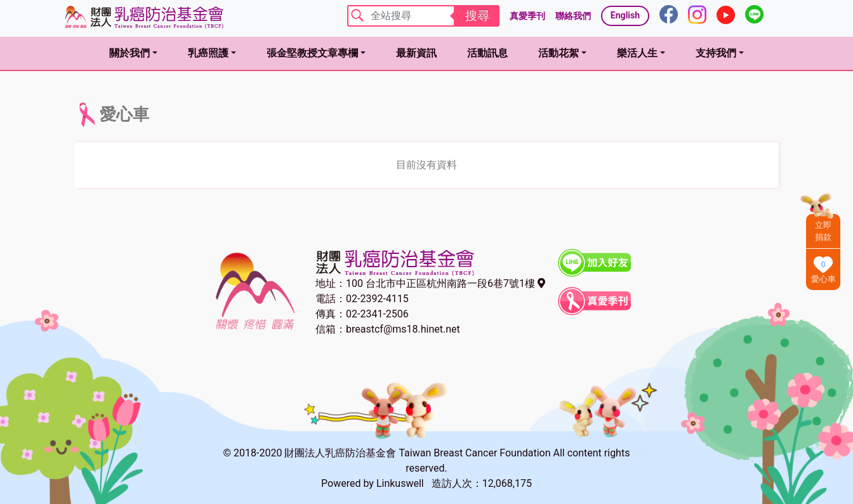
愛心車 (823, 279)
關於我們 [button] (129, 53)
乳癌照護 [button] (208, 53)
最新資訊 (416, 53)
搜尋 (477, 16)
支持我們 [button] (716, 53)
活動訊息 (487, 53)
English (625, 15)
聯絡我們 (573, 16)
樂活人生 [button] (637, 53)
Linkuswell (400, 483)
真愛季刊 (527, 16)
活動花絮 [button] (559, 53)
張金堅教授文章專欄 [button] (312, 53)
